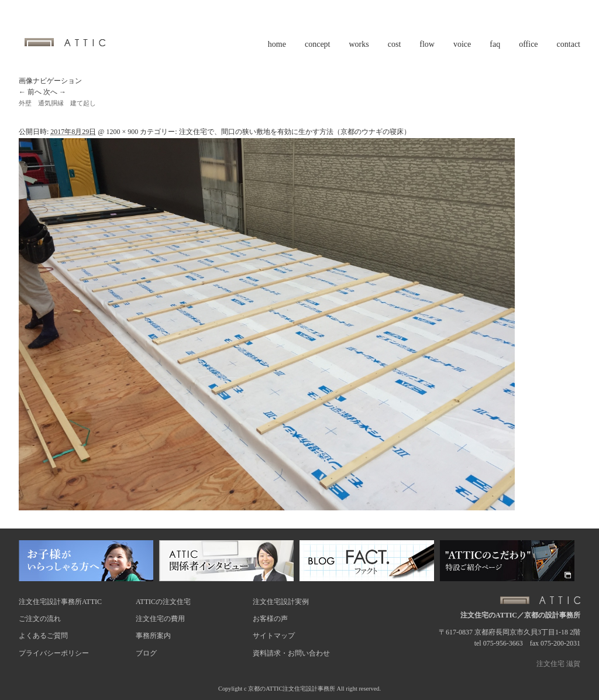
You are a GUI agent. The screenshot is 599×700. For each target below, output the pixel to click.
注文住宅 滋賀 (558, 664)
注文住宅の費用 (160, 619)
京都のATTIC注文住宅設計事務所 (292, 689)
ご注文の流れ (40, 619)
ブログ (146, 653)
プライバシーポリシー (54, 653)
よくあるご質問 (43, 636)
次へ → (55, 92)
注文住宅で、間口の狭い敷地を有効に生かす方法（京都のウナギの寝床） (295, 132)
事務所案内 (153, 636)
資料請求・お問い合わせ (291, 653)
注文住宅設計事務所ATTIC (60, 602)
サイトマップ (274, 636)
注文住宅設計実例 (281, 602)
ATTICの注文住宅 (163, 602)
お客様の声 (270, 619)
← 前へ (30, 92)
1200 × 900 (122, 132)
